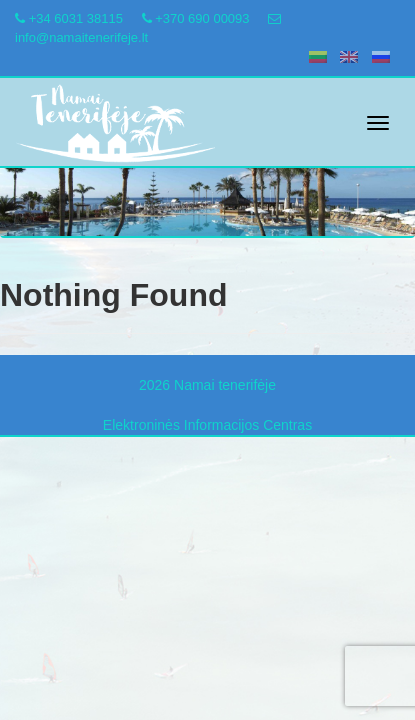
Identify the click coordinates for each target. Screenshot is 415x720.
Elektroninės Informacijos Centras (207, 425)
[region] (207, 184)
